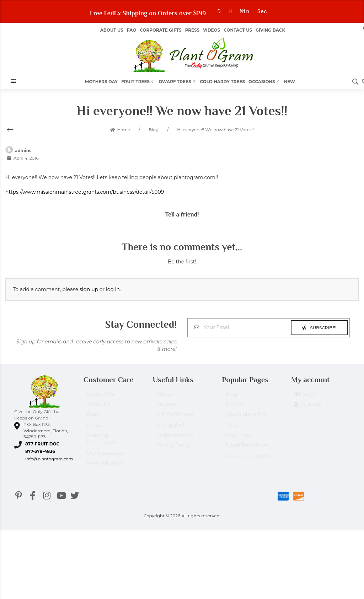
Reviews (167, 407)
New (290, 82)
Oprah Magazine (246, 418)
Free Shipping (105, 466)
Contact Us (238, 30)
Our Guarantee (106, 456)
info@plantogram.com (49, 459)
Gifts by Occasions (248, 459)
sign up (89, 289)
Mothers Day (101, 82)
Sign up (308, 408)
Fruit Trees (138, 82)
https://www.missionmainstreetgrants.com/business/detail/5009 (85, 192)
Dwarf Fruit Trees (247, 449)
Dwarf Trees (177, 82)
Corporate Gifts (160, 30)
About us (112, 30)
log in (113, 289)
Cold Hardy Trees (223, 82)
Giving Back (270, 30)
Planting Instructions (102, 442)
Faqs (93, 418)
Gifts (231, 428)
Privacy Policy (173, 449)
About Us (99, 407)
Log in (306, 397)
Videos (212, 30)
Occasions (264, 82)
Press (192, 30)
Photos (234, 407)
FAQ (132, 30)
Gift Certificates (175, 418)
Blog (231, 397)
